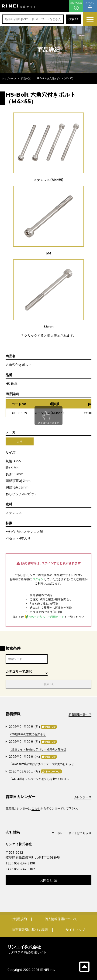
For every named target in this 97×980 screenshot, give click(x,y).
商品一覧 (26, 78)
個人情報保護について (61, 919)
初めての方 (76, 6)
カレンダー (83, 797)
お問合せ (49, 880)
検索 (73, 19)
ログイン (90, 6)
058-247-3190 (24, 863)
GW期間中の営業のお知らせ (28, 734)
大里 (20, 441)
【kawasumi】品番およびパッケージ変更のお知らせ (42, 764)
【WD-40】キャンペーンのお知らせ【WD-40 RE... (40, 779)
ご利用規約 (19, 919)
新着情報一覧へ (80, 714)
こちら (36, 808)
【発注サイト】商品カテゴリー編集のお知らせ (38, 749)
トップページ (9, 78)
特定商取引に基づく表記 (30, 930)
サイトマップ (75, 930)
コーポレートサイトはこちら (72, 833)
